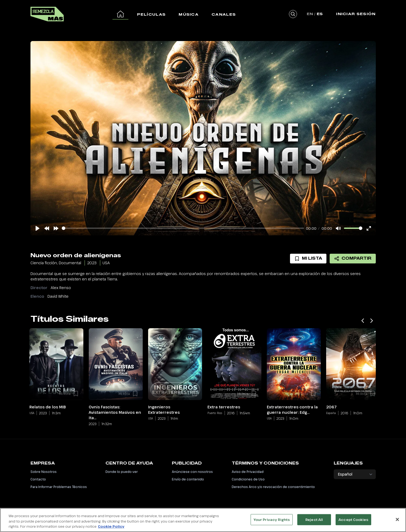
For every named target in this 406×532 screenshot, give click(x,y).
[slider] (183, 228)
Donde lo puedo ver (122, 472)
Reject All (314, 519)
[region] (203, 520)
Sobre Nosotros (44, 472)
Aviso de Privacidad (248, 472)
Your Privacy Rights (272, 519)
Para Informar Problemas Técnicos (59, 487)
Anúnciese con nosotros (192, 472)
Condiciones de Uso (248, 479)
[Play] (37, 228)
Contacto (38, 479)
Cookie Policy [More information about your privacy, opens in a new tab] (111, 526)
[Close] (397, 519)
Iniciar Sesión (356, 14)
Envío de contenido (188, 479)
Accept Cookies (353, 519)
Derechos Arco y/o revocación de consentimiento (273, 487)
